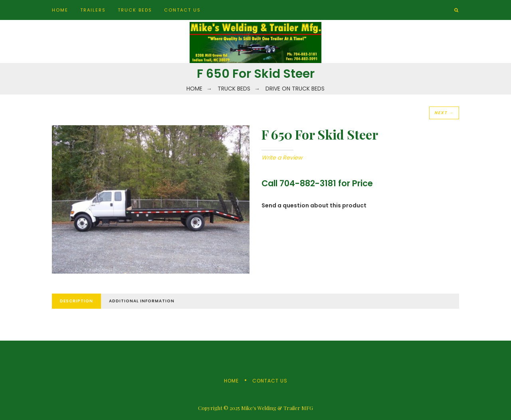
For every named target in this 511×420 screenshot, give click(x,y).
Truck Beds (135, 10)
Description (76, 301)
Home (60, 10)
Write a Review (282, 158)
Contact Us (182, 10)
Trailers (93, 10)
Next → (444, 113)
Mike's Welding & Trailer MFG (277, 408)
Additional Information (142, 301)
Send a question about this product (314, 205)
